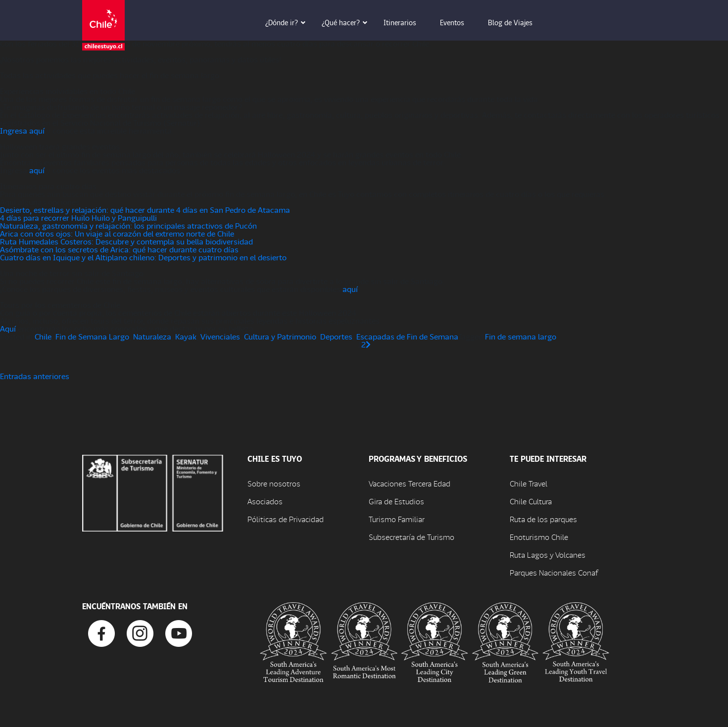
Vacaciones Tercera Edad (410, 483)
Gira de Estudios (396, 501)
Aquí (8, 328)
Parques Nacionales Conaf (554, 572)
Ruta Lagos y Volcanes (548, 555)
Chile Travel (529, 483)
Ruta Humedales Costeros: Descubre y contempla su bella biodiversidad (126, 241)
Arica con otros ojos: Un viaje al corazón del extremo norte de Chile (117, 233)
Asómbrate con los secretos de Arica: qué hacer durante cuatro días (119, 249)
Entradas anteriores (35, 376)
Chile (43, 336)
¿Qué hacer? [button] (348, 22)
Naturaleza (152, 336)
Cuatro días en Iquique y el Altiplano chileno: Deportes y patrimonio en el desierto (143, 257)
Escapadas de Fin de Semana (407, 336)
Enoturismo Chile (539, 537)
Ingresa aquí (22, 130)
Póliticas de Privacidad (286, 519)
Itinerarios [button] (407, 22)
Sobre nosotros (274, 483)
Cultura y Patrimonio (280, 336)
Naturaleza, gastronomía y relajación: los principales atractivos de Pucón (128, 225)
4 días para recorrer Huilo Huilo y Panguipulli (78, 218)
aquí (37, 170)
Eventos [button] (459, 22)
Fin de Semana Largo (92, 336)
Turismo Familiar (397, 519)
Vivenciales (220, 336)
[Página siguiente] (368, 344)
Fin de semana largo (521, 336)
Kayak (186, 336)
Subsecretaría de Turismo (412, 537)
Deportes (336, 336)
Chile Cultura (531, 501)
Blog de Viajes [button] (517, 22)
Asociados (265, 501)
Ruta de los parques (543, 519)
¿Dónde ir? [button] (289, 22)
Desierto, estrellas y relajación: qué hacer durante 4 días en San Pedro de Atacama (145, 210)
